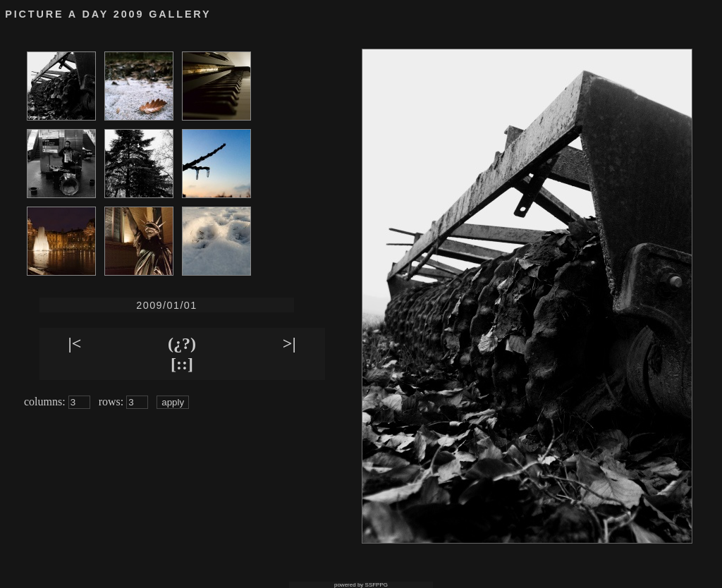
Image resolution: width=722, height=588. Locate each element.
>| (289, 343)
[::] (182, 364)
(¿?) (182, 343)
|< (74, 343)
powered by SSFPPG (361, 585)
